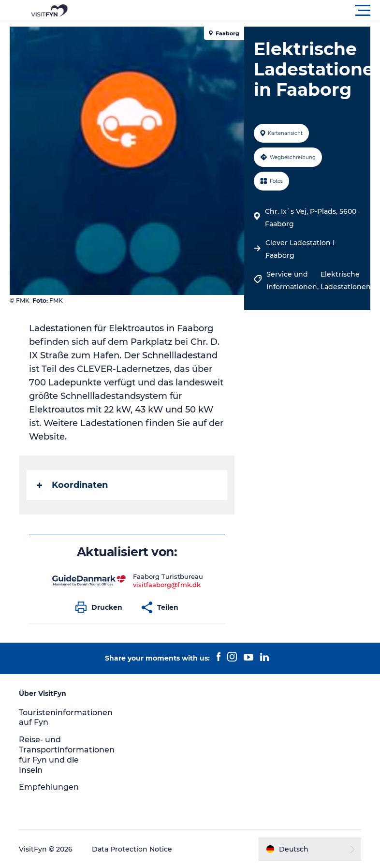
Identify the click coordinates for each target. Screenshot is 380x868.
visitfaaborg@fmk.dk (167, 585)
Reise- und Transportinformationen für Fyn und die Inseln (67, 755)
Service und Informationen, (293, 280)
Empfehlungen (49, 787)
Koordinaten (72, 485)
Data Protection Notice (132, 849)
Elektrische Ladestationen (346, 280)
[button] (234, 11)
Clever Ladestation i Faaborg (300, 249)
